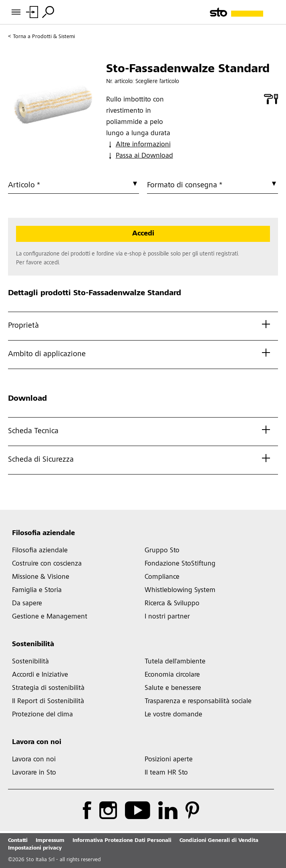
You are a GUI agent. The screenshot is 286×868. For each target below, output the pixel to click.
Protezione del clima (42, 715)
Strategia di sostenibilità (48, 688)
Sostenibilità (33, 645)
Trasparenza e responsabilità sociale (198, 702)
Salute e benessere (173, 688)
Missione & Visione (41, 577)
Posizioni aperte (169, 760)
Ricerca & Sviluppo (172, 604)
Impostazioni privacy (35, 848)
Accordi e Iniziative (40, 675)
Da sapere (27, 604)
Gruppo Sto (162, 551)
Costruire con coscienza (47, 564)
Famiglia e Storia (37, 590)
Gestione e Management (50, 617)
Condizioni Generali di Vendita (219, 841)
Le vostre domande (173, 715)
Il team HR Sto (166, 773)
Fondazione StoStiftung (180, 564)
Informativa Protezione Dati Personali (122, 841)
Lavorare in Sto (34, 773)
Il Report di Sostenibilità (48, 702)
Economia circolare (172, 675)
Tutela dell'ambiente (175, 662)
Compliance (162, 577)
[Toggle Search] (48, 12)
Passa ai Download (140, 156)
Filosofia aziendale (43, 533)
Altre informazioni (138, 145)
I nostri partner (167, 617)
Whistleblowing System (180, 590)
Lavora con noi (37, 742)
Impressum (50, 841)
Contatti (18, 841)
